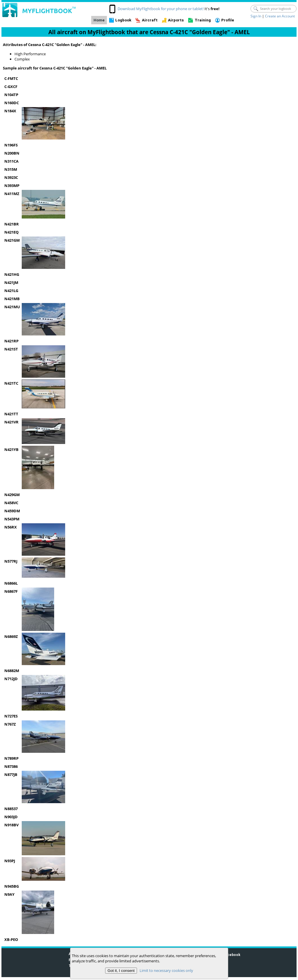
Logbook (123, 20)
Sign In (256, 16)
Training (203, 20)
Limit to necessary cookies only (166, 970)
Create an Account (280, 16)
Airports (176, 20)
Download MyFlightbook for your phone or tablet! (161, 9)
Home (99, 20)
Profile (228, 20)
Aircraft (150, 20)
